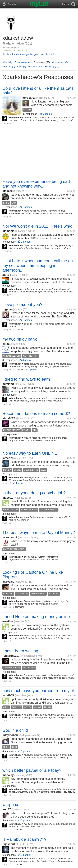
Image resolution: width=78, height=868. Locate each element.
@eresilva (19, 621)
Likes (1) (22, 67)
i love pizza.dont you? (22, 304)
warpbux (10, 805)
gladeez (8, 191)
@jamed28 (20, 458)
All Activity (8, 62)
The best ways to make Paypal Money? (39, 533)
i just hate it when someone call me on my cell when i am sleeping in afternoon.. (38, 265)
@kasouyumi (24, 537)
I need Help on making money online (36, 617)
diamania (8, 231)
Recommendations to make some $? (36, 413)
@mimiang (20, 384)
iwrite (6, 344)
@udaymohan (26, 735)
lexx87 (7, 809)
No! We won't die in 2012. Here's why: (37, 226)
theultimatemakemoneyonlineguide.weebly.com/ (28, 54)
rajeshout (9, 844)
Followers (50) (35, 67)
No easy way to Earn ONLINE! (30, 453)
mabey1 (8, 498)
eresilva (8, 621)
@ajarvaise (21, 582)
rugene (7, 309)
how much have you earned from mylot (38, 691)
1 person (27, 207)
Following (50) (52, 67)
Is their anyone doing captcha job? (34, 493)
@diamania (21, 231)
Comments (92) (60, 62)
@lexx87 (16, 810)
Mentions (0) (9, 67)
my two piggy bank (20, 339)
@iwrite (14, 344)
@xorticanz (41, 98)
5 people (47, 114)
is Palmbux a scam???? (24, 839)
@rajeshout (22, 844)
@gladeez (19, 191)
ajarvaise (8, 582)
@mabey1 (19, 498)
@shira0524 (22, 418)
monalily (8, 775)
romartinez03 (11, 656)
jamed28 (8, 458)
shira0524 (9, 418)
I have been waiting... (22, 651)
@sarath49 (20, 695)
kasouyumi (10, 537)
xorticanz (29, 98)
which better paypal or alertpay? (32, 770)
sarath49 (8, 695)
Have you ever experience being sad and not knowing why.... (36, 184)
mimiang (8, 384)
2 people (26, 855)
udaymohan (10, 735)
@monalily (20, 775)
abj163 (7, 275)
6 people (27, 360)
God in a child (15, 730)
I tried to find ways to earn (26, 379)
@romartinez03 (29, 656)
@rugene (17, 309)
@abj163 (17, 275)
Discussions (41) (23, 62)
